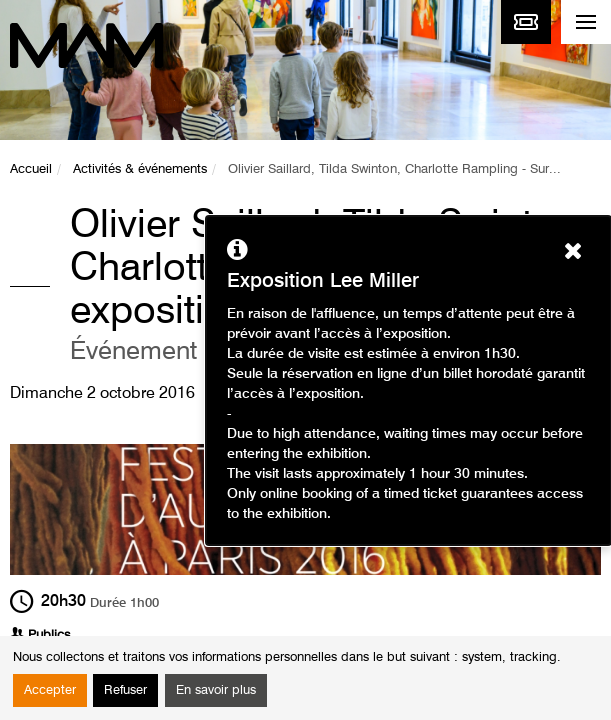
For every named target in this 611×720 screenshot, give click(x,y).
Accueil (31, 169)
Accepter (50, 690)
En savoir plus (216, 690)
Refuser (125, 690)
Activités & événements (140, 169)
